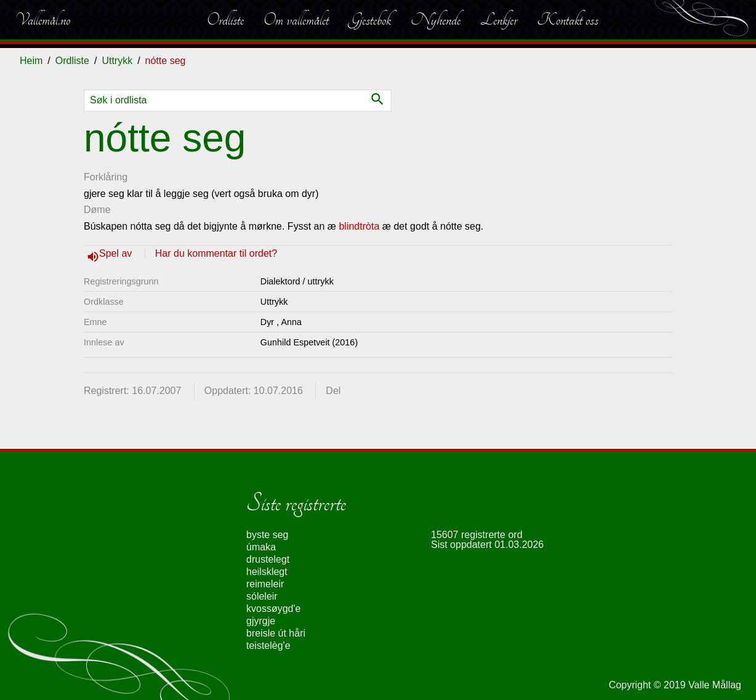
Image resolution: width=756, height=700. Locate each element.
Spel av (117, 253)
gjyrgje (261, 621)
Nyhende (436, 20)
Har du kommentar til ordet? (216, 253)
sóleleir (262, 596)
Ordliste (225, 20)
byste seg (267, 535)
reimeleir (265, 584)
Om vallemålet (296, 20)
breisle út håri (276, 633)
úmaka (261, 547)
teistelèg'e (268, 646)
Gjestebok (370, 20)
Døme (97, 210)
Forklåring (106, 177)
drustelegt (268, 559)
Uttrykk (117, 61)
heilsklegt (267, 572)
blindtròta (359, 226)
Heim (31, 61)
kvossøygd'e (273, 609)
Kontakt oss (568, 20)
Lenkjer (499, 20)
